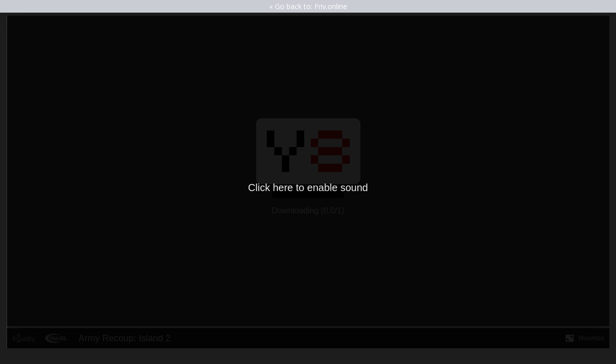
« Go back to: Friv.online (308, 6)
